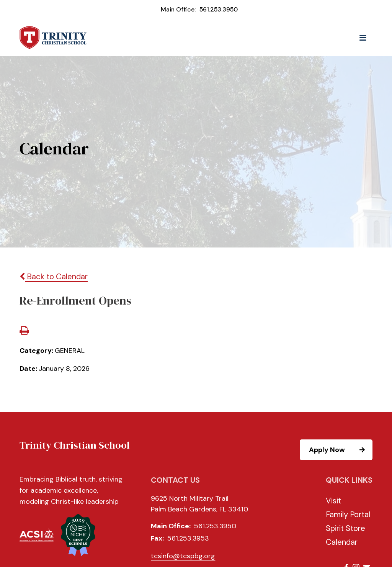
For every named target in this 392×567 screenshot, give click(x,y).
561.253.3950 (219, 9)
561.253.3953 (188, 538)
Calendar (342, 542)
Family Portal (348, 515)
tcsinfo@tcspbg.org (183, 556)
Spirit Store (345, 528)
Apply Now (340, 450)
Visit (333, 501)
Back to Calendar (54, 277)
